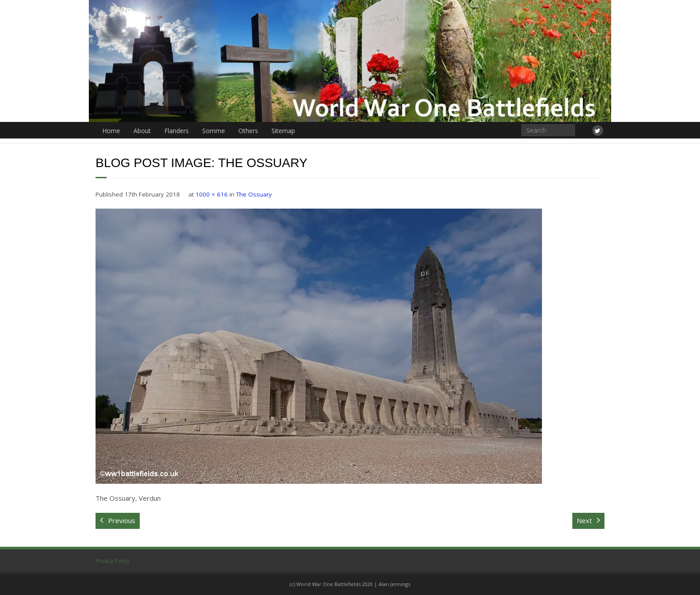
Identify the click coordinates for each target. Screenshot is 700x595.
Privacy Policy (112, 561)
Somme (214, 131)
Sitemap (283, 131)
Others (248, 131)
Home (111, 131)
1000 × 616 (212, 194)
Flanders (177, 131)
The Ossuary (254, 194)
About (142, 131)
